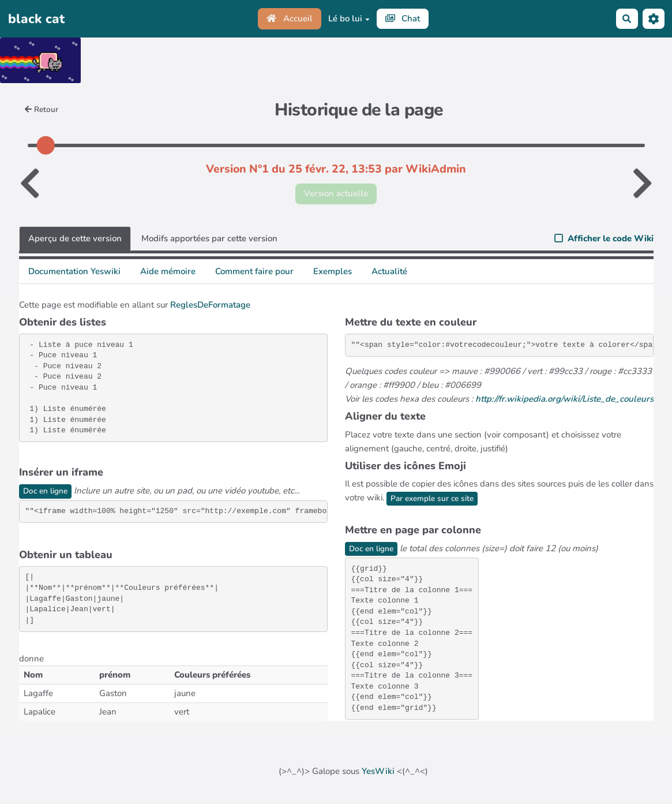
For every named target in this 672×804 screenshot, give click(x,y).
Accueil (290, 18)
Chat (403, 18)
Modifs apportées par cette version (209, 238)
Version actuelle (336, 193)
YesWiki (378, 771)
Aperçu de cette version (75, 238)
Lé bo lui (349, 18)
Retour (42, 109)
